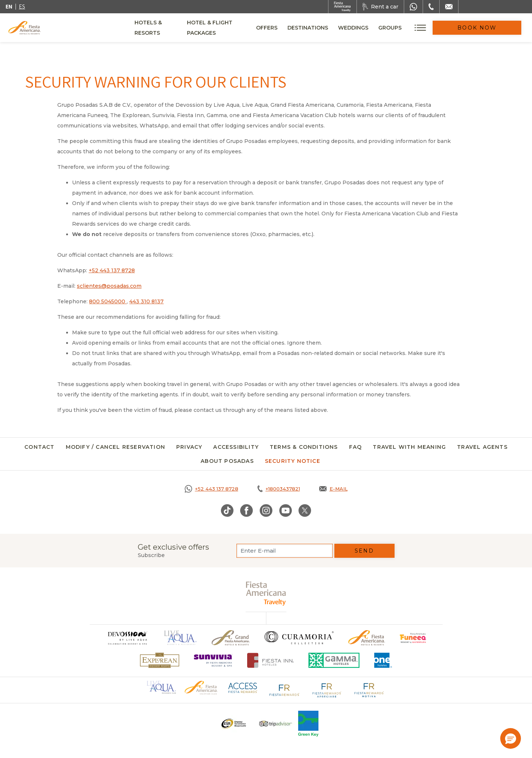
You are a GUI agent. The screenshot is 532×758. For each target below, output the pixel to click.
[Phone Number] (431, 7)
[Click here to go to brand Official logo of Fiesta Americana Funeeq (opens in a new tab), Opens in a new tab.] (413, 638)
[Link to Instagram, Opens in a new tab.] (266, 511)
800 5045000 (108, 301)
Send (364, 551)
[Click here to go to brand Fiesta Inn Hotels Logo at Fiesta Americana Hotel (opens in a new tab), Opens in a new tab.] (271, 660)
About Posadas (227, 461)
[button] (511, 738)
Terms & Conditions (304, 447)
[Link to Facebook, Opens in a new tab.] (247, 511)
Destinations (336, 28)
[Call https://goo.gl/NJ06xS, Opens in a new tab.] (212, 489)
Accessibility (236, 447)
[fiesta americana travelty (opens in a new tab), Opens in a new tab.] (266, 593)
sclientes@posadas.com (109, 286)
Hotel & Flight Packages (237, 30)
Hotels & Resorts (162, 28)
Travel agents (482, 447)
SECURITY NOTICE (293, 461)
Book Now (491, 28)
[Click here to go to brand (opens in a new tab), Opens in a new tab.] (127, 638)
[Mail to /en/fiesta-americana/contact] (449, 7)
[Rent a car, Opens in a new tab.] (380, 7)
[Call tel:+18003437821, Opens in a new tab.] (279, 489)
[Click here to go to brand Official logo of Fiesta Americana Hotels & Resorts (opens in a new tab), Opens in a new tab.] (201, 687)
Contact (39, 447)
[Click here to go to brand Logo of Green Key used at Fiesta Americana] (308, 724)
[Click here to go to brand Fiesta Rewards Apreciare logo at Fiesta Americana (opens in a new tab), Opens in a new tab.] (327, 690)
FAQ (356, 447)
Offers (295, 28)
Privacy (189, 447)
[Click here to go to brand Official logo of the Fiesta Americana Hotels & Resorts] (367, 638)
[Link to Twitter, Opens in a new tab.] (305, 511)
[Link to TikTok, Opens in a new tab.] (227, 511)
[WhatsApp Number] (413, 7)
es (22, 6)
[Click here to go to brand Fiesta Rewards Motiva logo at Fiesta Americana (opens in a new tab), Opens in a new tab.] (369, 690)
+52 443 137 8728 (112, 270)
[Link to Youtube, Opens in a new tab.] (286, 511)
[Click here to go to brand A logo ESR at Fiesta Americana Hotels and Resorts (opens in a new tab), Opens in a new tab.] (233, 724)
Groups (418, 28)
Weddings (382, 28)
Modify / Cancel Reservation (115, 447)
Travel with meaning (409, 447)
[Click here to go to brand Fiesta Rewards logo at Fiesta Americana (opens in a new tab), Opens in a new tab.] (284, 690)
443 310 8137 (146, 301)
